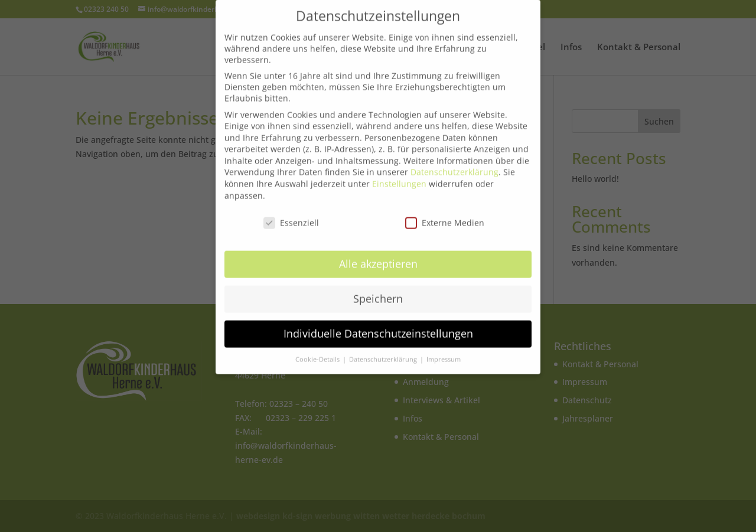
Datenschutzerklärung (454, 167)
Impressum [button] (444, 355)
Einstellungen (399, 179)
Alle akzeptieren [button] (378, 259)
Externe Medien (445, 218)
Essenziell (291, 218)
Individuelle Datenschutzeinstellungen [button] (378, 329)
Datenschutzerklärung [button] (384, 355)
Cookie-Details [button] (318, 355)
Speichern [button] (378, 294)
